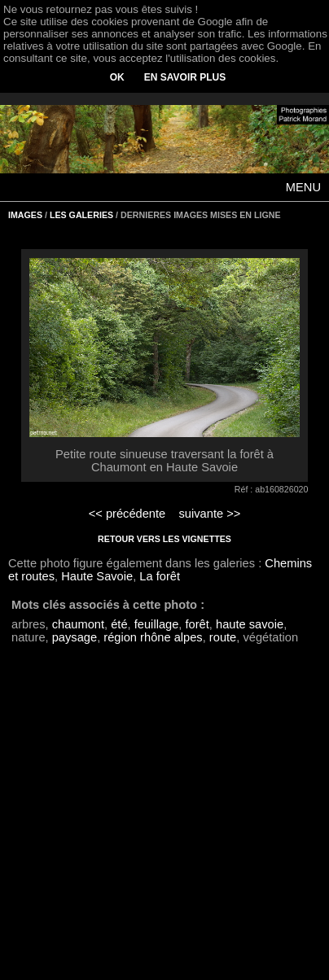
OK (117, 77)
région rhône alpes (153, 637)
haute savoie (250, 624)
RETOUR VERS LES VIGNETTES (164, 539)
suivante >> (210, 514)
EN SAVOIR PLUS (185, 77)
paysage (75, 637)
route (223, 637)
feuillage (157, 624)
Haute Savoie (97, 576)
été (119, 624)
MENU (303, 187)
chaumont (78, 624)
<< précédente (127, 514)
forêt (197, 624)
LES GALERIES (81, 215)
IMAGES (25, 215)
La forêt (160, 576)
